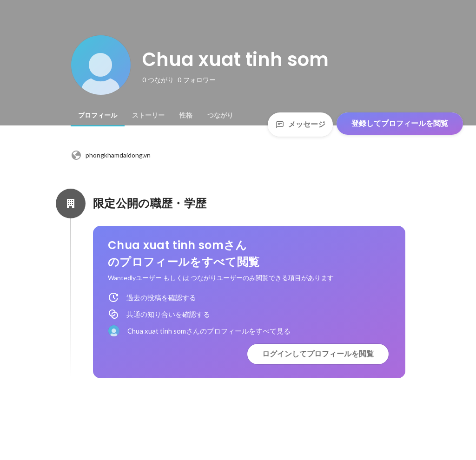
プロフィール (98, 115)
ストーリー (148, 115)
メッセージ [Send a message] (300, 124)
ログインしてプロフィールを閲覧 (318, 354)
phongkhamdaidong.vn (111, 155)
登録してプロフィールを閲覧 (400, 123)
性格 (186, 115)
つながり (220, 115)
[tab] (98, 115)
